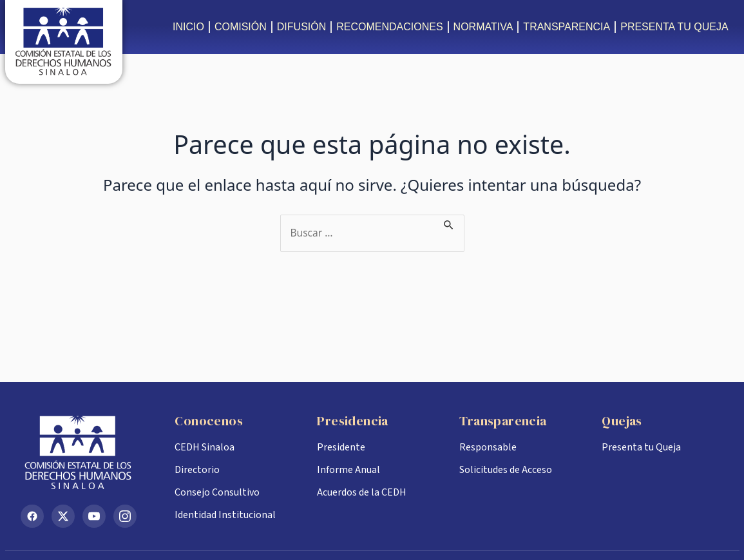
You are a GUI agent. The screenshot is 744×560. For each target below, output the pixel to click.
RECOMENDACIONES (389, 27)
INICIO (188, 27)
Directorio (197, 470)
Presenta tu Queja (641, 447)
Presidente (341, 447)
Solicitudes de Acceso (506, 470)
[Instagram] (125, 516)
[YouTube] (94, 516)
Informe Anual (348, 470)
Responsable (488, 447)
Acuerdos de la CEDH (362, 492)
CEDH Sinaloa (205, 447)
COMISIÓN (241, 27)
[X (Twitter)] (63, 516)
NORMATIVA (483, 27)
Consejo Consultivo (217, 492)
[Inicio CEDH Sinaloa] (88, 452)
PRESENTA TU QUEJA (674, 27)
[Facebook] (32, 516)
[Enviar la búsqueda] (451, 222)
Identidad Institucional (225, 515)
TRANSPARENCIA (567, 27)
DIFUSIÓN (301, 27)
